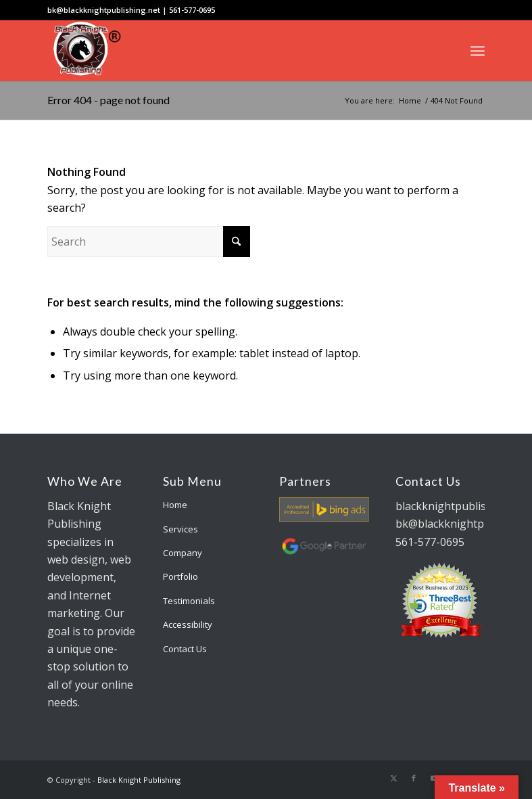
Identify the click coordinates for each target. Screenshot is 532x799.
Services (180, 529)
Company (183, 553)
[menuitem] (478, 51)
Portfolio (180, 576)
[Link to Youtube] (434, 778)
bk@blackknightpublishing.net (104, 10)
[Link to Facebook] (414, 778)
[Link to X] (393, 778)
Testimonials (189, 601)
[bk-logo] (85, 51)
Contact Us (185, 649)
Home (175, 505)
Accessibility (188, 624)
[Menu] (478, 51)
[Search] (149, 242)
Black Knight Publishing (139, 780)
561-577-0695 (192, 10)
